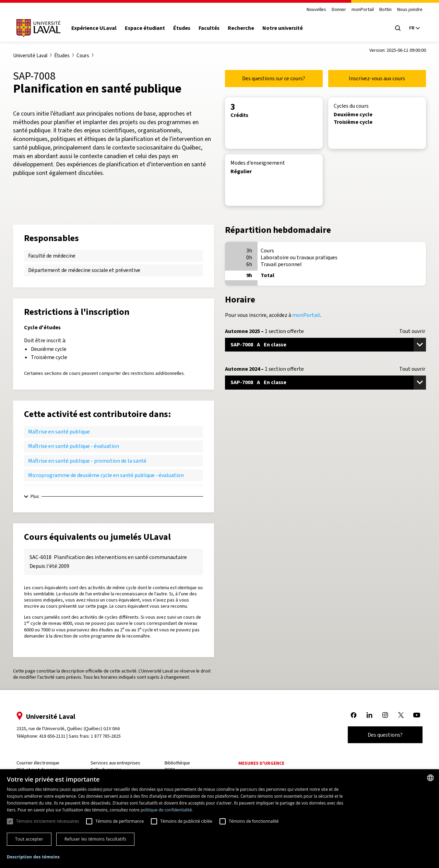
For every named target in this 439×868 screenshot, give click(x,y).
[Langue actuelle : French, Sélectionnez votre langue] (412, 28)
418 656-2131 (55, 736)
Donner (336, 10)
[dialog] (219, 819)
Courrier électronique (41, 763)
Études (185, 28)
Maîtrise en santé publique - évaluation (74, 446)
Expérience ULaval (97, 28)
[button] (33, 857)
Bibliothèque (178, 763)
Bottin (383, 10)
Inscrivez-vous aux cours (377, 78)
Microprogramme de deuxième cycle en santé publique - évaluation (106, 475)
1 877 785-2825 (109, 736)
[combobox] (430, 778)
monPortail (360, 10)
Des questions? (382, 735)
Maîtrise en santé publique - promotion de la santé (87, 461)
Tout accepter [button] (29, 839)
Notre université (285, 28)
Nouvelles (314, 10)
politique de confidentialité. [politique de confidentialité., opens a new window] (167, 810)
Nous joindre (407, 10)
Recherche (244, 28)
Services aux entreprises (117, 763)
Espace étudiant (148, 28)
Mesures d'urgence (261, 763)
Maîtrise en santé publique (59, 432)
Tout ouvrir (412, 331)
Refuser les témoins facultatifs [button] (95, 839)
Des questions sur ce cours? (274, 78)
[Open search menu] (395, 28)
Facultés (212, 28)
